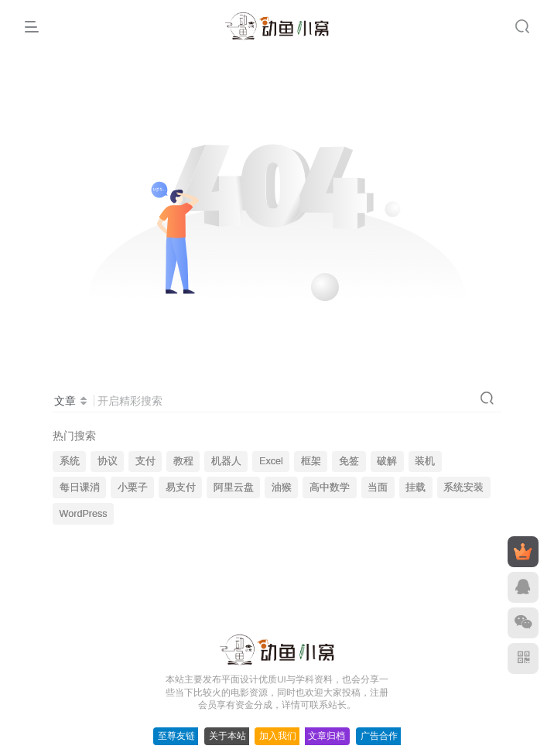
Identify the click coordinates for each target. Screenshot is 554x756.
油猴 (282, 487)
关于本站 (227, 736)
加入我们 (278, 736)
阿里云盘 (234, 487)
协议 (108, 461)
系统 (70, 461)
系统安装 (463, 487)
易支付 (181, 487)
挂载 (415, 487)
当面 (378, 487)
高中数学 (330, 487)
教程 (183, 461)
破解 (387, 461)
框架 (311, 461)
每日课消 (80, 487)
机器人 (226, 461)
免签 (349, 461)
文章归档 (327, 736)
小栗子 (133, 487)
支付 (145, 461)
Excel (271, 461)
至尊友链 (176, 736)
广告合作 (379, 736)
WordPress (84, 514)
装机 (425, 461)
